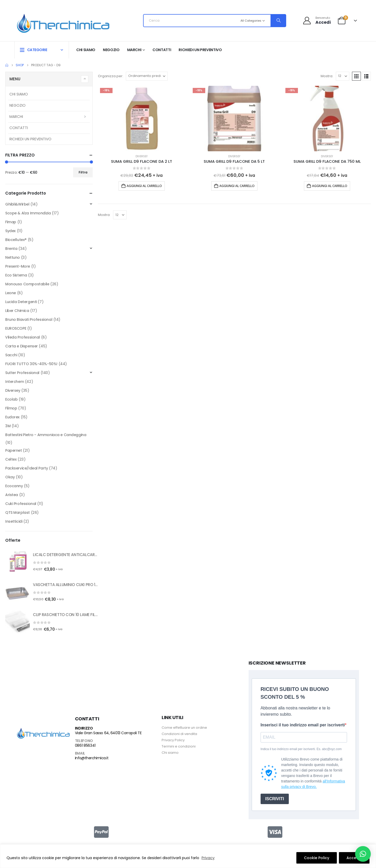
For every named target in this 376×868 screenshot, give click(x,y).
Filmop (11, 408)
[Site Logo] (63, 22)
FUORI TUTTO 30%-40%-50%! (31, 364)
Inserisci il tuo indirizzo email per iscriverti (303, 725)
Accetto (354, 858)
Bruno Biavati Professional (29, 320)
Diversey (142, 156)
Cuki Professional (21, 504)
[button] (356, 76)
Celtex (11, 459)
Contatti (162, 50)
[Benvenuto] (317, 20)
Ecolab (11, 399)
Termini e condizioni (179, 746)
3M (8, 426)
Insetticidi (14, 521)
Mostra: (327, 76)
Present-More (18, 266)
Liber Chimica (17, 311)
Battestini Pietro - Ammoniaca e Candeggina (46, 435)
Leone (11, 293)
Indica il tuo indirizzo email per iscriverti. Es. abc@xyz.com (301, 749)
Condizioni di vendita (179, 734)
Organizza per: (111, 76)
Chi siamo (86, 50)
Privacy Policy (173, 740)
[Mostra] (343, 76)
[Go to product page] (142, 119)
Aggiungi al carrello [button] (144, 186)
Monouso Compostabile (27, 284)
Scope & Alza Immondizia (28, 213)
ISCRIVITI (275, 799)
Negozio (111, 50)
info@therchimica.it (92, 758)
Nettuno (13, 257)
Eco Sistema (16, 275)
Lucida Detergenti (21, 302)
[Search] (278, 21)
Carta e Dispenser (22, 346)
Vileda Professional (23, 337)
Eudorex (12, 417)
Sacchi (11, 355)
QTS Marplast (17, 513)
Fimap (11, 222)
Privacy (208, 858)
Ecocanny (14, 486)
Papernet (14, 450)
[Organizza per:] (147, 76)
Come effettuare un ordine (184, 728)
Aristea (12, 495)
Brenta (11, 249)
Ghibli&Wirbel (17, 204)
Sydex (10, 231)
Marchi (134, 50)
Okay (10, 477)
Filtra (83, 172)
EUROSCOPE (16, 328)
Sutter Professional (22, 373)
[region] (188, 856)
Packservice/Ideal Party (27, 468)
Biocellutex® (16, 240)
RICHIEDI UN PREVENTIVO (200, 50)
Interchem (14, 382)
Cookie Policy (317, 858)
